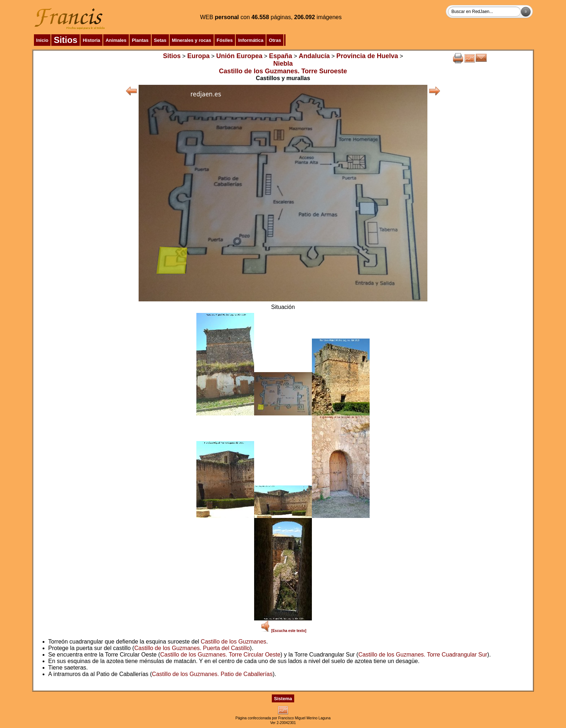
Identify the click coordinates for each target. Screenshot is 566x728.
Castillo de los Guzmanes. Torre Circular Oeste (220, 655)
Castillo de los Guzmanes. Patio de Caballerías (212, 674)
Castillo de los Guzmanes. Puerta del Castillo (192, 648)
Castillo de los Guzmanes (233, 642)
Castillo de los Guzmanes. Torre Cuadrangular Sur (423, 655)
